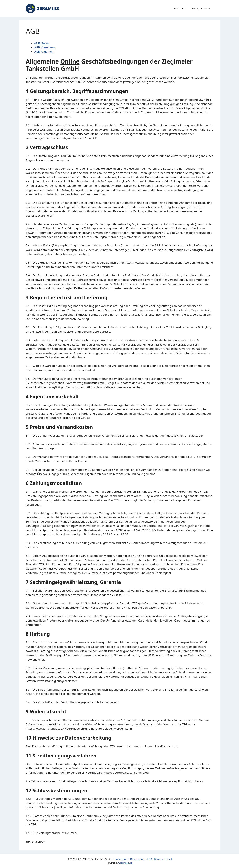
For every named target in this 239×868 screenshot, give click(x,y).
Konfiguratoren (201, 8)
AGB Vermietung (45, 47)
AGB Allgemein (44, 52)
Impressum (121, 859)
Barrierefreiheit (163, 859)
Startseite (180, 8)
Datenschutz (138, 859)
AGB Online (42, 43)
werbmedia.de (125, 863)
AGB (149, 859)
